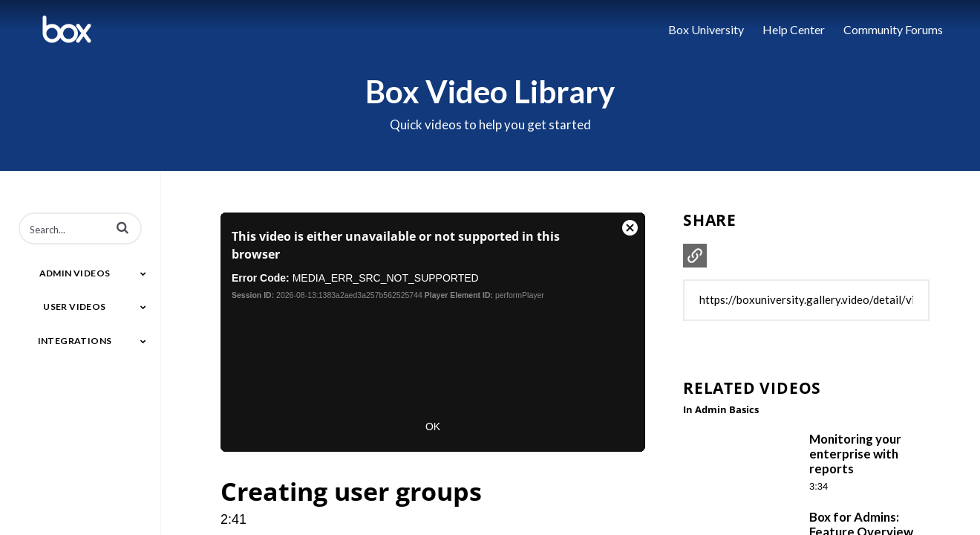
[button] (122, 227)
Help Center (794, 29)
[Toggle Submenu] (143, 273)
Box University (706, 29)
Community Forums (893, 29)
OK (433, 427)
